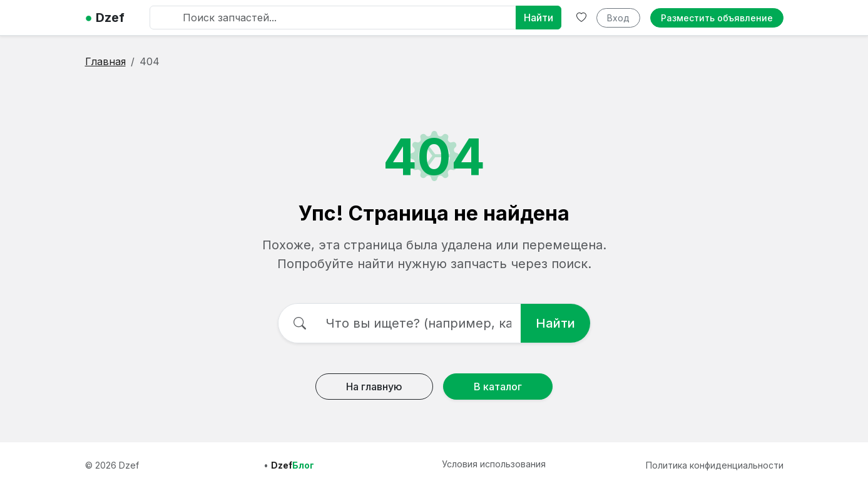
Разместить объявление (717, 18)
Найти (539, 18)
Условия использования (494, 464)
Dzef (105, 18)
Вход (618, 18)
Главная (105, 61)
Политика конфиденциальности (715, 465)
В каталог (498, 387)
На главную (374, 387)
